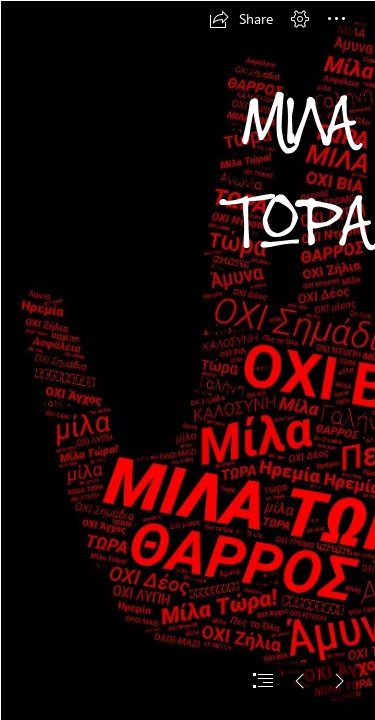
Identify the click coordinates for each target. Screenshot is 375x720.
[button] (241, 19)
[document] (187, 360)
